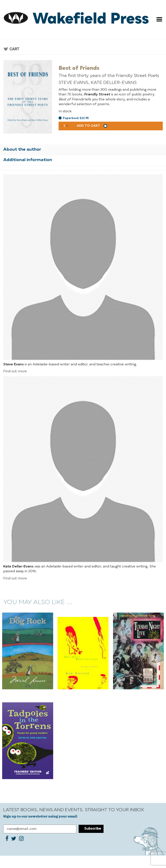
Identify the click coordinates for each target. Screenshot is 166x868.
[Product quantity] (64, 126)
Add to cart (88, 126)
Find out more (15, 371)
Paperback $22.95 (76, 118)
